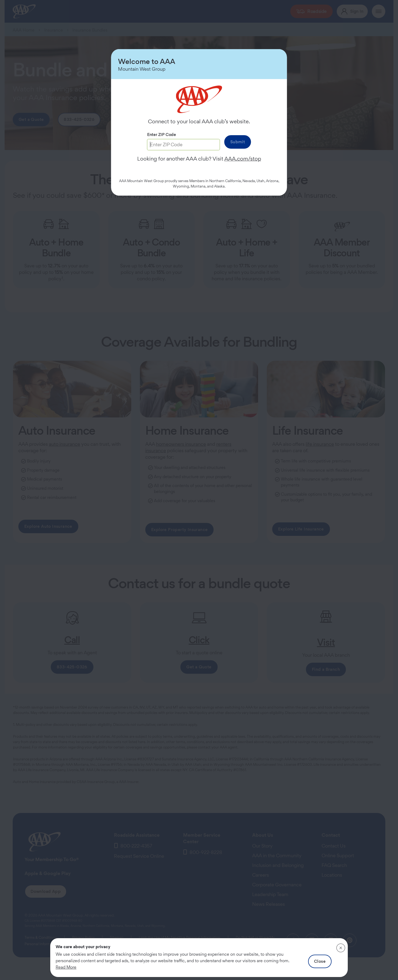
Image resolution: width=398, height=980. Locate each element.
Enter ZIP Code (162, 135)
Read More (66, 967)
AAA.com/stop (243, 159)
